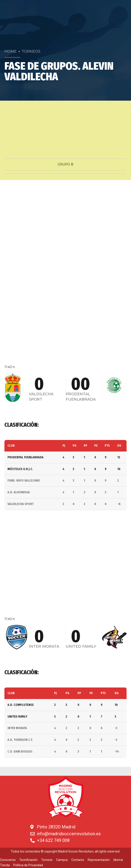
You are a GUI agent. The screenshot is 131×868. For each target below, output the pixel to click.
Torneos (31, 51)
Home (10, 51)
